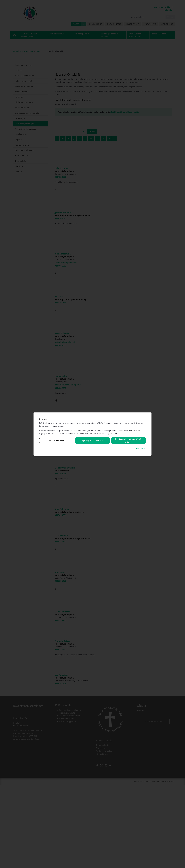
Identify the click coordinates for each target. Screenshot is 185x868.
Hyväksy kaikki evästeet (92, 441)
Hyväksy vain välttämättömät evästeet (128, 441)
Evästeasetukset (57, 441)
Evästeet (141, 449)
